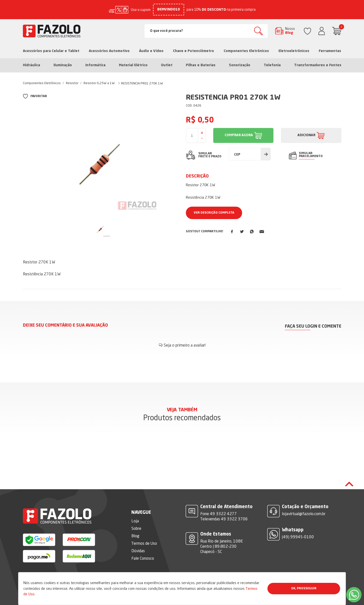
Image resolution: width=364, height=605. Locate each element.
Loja (135, 521)
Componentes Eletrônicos (246, 51)
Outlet (167, 65)
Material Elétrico (133, 65)
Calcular (266, 154)
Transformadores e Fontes (318, 65)
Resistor (72, 83)
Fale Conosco (143, 558)
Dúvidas (138, 551)
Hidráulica (31, 65)
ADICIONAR (307, 135)
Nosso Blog (290, 31)
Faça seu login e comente (313, 327)
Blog (135, 536)
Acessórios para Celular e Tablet (51, 51)
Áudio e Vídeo (151, 51)
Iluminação (63, 65)
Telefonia (272, 65)
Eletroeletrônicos (294, 51)
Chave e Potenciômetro (193, 51)
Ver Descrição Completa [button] (214, 213)
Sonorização (240, 65)
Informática (95, 65)
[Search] (206, 31)
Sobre (136, 528)
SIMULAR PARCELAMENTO (311, 155)
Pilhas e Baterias (201, 65)
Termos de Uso (144, 543)
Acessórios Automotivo (109, 51)
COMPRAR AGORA (239, 135)
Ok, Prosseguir (304, 589)
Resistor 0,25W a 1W (99, 83)
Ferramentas (330, 51)
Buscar (258, 31)
